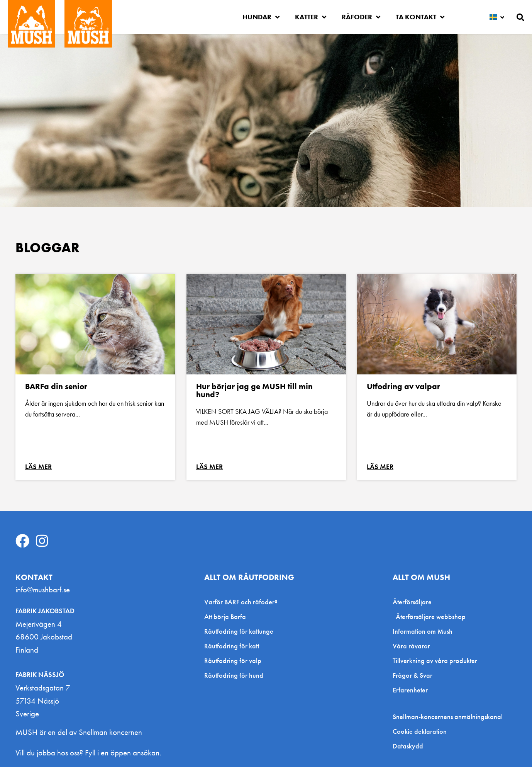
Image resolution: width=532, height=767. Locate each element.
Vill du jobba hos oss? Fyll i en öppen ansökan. (88, 753)
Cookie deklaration (420, 731)
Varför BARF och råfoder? (241, 602)
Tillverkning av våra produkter (435, 661)
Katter (311, 17)
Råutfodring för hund (234, 675)
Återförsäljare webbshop (431, 616)
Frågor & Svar (413, 675)
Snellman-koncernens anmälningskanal (448, 717)
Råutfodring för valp (233, 661)
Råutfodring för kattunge (239, 631)
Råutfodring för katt (232, 646)
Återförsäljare (414, 602)
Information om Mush (423, 631)
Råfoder (361, 17)
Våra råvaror (411, 646)
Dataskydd (408, 746)
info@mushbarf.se (43, 589)
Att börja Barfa (225, 616)
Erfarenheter (410, 690)
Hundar (261, 17)
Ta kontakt (420, 17)
